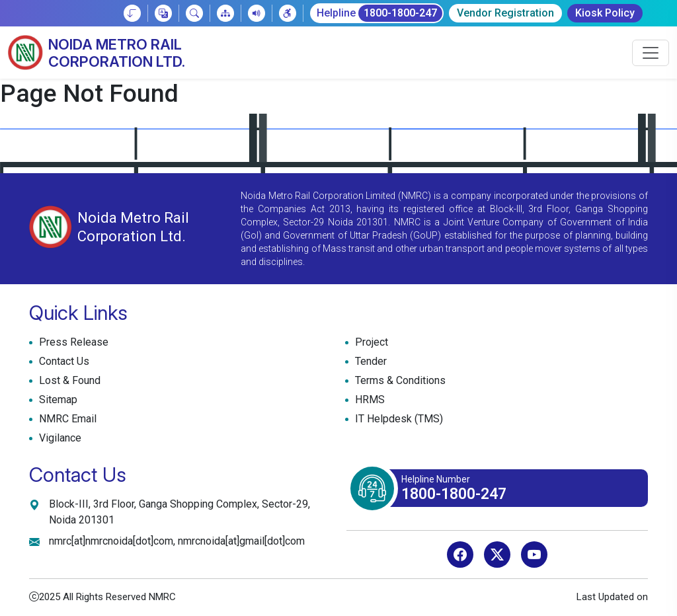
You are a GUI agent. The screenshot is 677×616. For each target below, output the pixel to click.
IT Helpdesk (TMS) (397, 419)
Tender (369, 362)
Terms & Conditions (399, 381)
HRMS (368, 400)
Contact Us (62, 362)
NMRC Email (66, 419)
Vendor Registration (505, 13)
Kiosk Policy (605, 13)
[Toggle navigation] (651, 53)
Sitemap (57, 400)
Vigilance (60, 438)
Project (370, 342)
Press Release (72, 342)
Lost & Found (68, 381)
